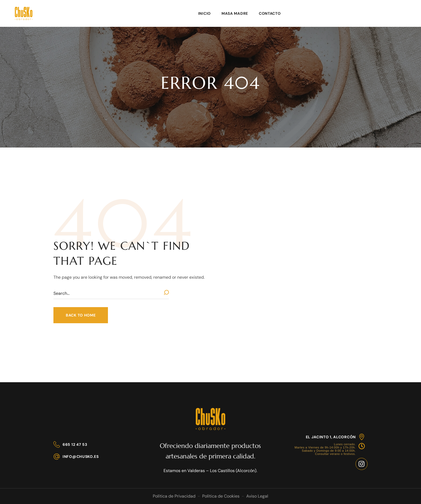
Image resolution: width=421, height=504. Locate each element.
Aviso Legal (257, 496)
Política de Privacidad (174, 496)
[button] (81, 315)
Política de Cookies (221, 496)
